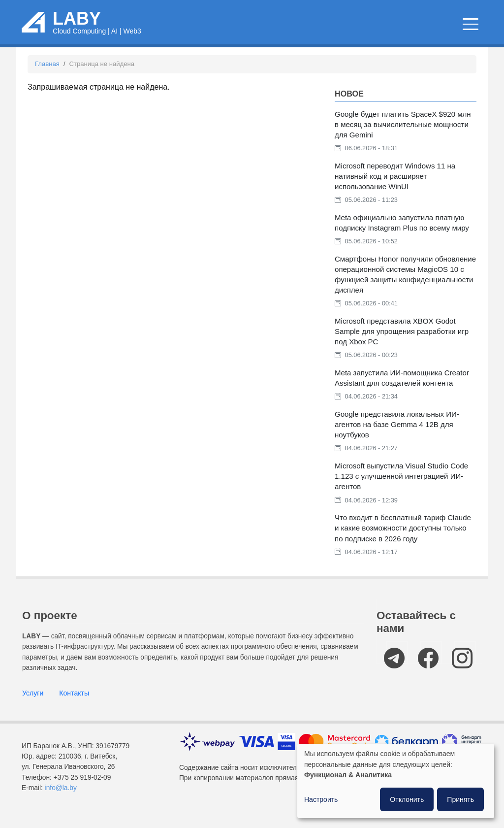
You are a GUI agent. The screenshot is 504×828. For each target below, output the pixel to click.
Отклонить (407, 799)
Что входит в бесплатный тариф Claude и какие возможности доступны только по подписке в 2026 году (403, 538)
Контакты (74, 703)
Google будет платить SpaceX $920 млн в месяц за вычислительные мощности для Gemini (403, 134)
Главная (47, 74)
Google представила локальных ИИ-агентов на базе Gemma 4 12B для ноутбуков (397, 435)
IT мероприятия (384, 30)
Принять (460, 799)
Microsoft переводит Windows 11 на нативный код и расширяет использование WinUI (395, 186)
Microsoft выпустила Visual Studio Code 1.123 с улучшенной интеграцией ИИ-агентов (401, 486)
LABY (77, 23)
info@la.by (61, 798)
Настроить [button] (321, 799)
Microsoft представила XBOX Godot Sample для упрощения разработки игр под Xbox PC (402, 342)
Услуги (33, 703)
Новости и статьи (301, 30)
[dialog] (396, 781)
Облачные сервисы (218, 30)
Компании (451, 30)
